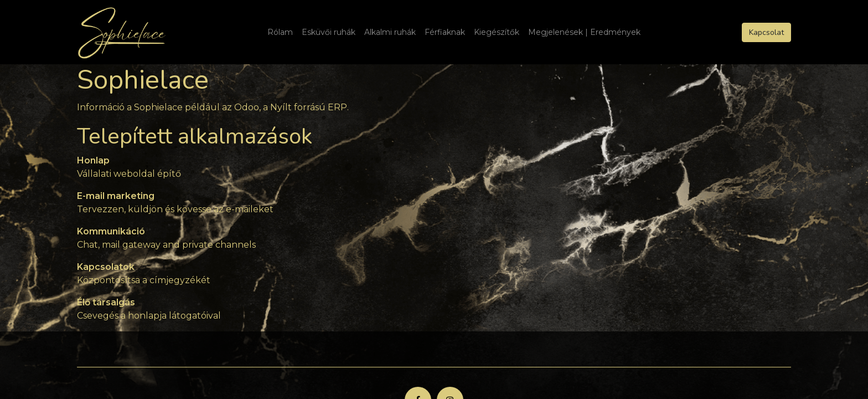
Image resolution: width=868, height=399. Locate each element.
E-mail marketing (116, 196)
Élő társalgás (106, 302)
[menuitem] (280, 32)
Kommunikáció (111, 231)
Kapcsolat (766, 32)
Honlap (93, 160)
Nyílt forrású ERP (309, 107)
